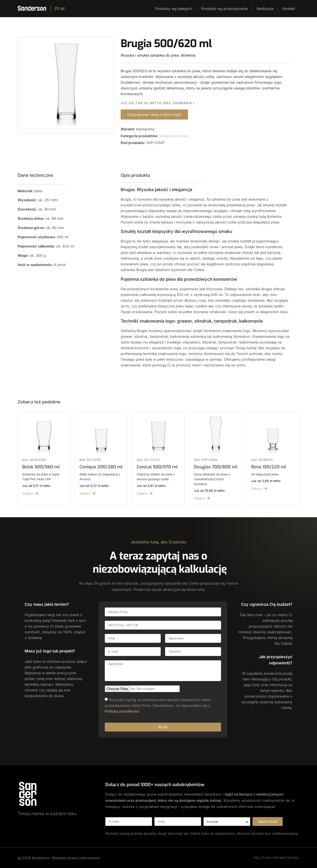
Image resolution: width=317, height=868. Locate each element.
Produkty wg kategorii (174, 9)
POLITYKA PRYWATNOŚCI (276, 858)
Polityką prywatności (122, 711)
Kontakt (289, 9)
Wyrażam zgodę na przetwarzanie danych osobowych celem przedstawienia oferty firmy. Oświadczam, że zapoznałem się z (158, 705)
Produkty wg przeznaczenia (224, 9)
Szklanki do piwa (174, 136)
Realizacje (265, 9)
